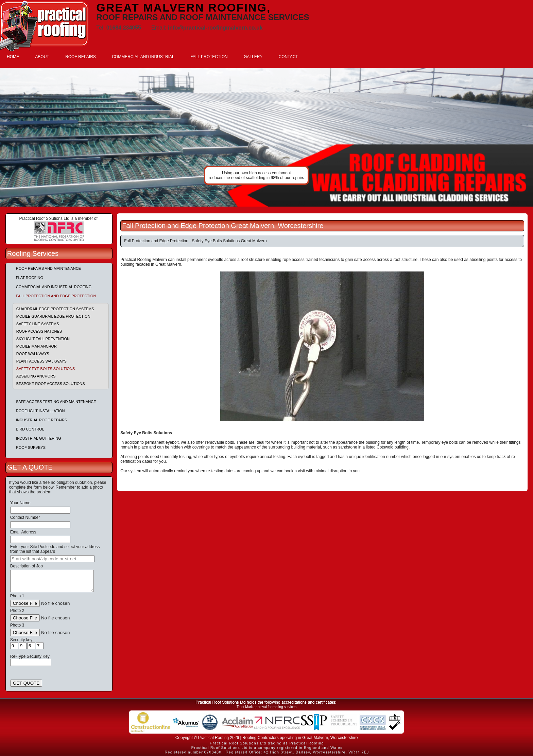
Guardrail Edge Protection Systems (55, 309)
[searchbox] (52, 559)
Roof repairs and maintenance (48, 268)
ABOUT (42, 57)
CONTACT (288, 57)
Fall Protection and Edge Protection (56, 296)
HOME (13, 57)
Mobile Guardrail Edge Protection (53, 316)
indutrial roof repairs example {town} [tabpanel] (266, 137)
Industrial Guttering (39, 438)
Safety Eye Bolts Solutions (46, 369)
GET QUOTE (26, 683)
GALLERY (253, 57)
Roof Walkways (33, 354)
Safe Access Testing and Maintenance (56, 402)
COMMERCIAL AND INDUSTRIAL (143, 57)
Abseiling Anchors (36, 376)
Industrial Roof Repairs (41, 420)
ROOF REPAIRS (81, 57)
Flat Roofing (30, 278)
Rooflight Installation (40, 411)
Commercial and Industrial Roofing (54, 287)
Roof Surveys (31, 447)
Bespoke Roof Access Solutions (51, 384)
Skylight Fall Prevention (43, 339)
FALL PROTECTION (209, 57)
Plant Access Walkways (41, 361)
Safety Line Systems (38, 324)
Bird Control (30, 429)
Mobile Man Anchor (37, 346)
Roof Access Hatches (39, 331)
